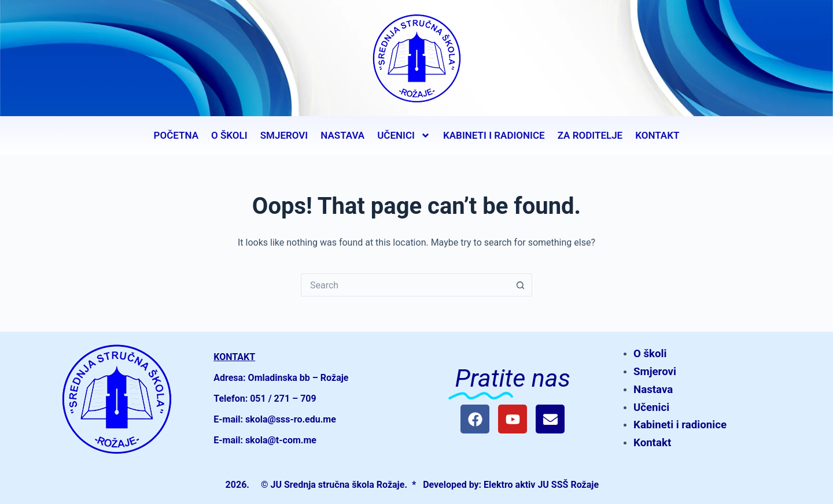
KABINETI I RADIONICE (494, 135)
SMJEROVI (284, 135)
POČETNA (176, 135)
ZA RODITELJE (590, 135)
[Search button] (521, 285)
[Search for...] (405, 285)
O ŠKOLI (229, 135)
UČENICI (404, 136)
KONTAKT (657, 135)
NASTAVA (342, 135)
